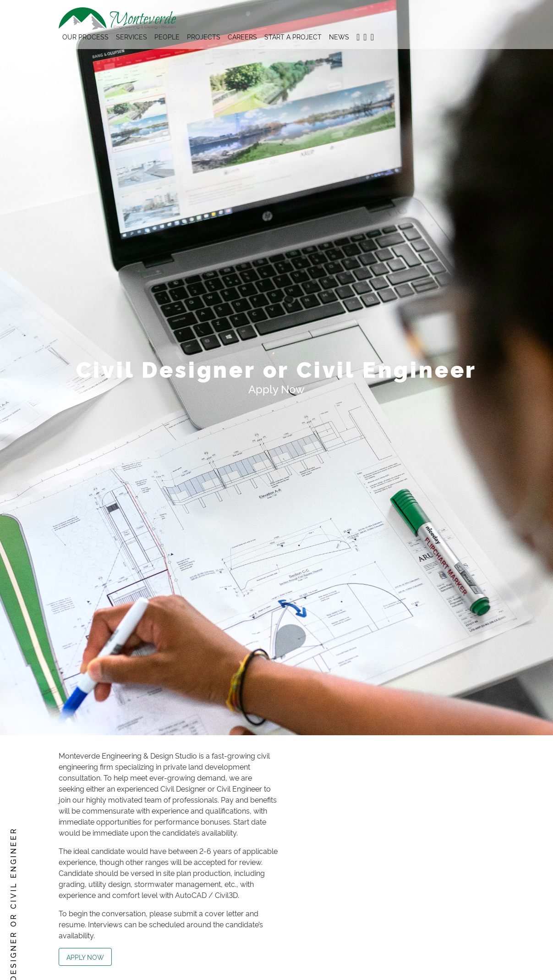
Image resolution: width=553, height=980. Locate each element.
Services (131, 36)
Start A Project (293, 36)
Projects (204, 36)
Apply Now (85, 957)
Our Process (85, 36)
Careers (242, 36)
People (167, 36)
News (339, 36)
